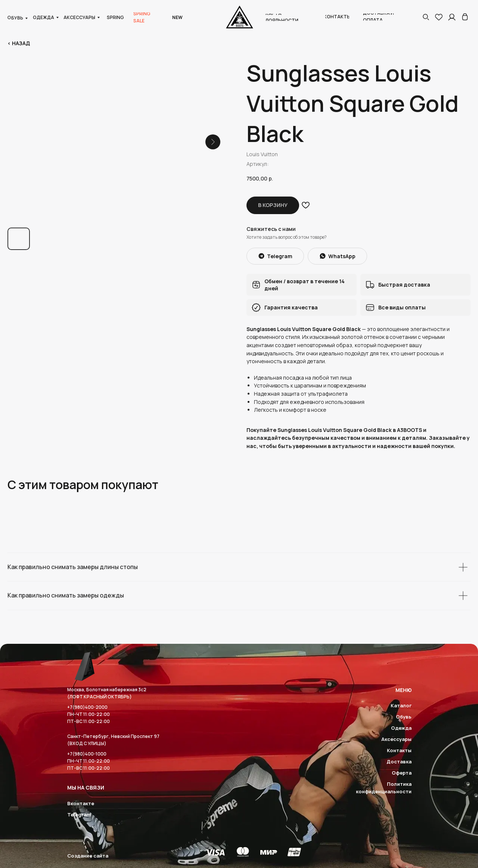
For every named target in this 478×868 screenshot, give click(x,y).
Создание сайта (88, 856)
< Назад (19, 43)
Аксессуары (396, 739)
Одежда (401, 728)
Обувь (404, 717)
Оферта (402, 773)
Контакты (399, 750)
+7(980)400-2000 (87, 707)
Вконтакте (81, 803)
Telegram (79, 815)
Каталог (401, 705)
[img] (465, 17)
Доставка (399, 762)
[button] (426, 17)
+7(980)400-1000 (87, 754)
